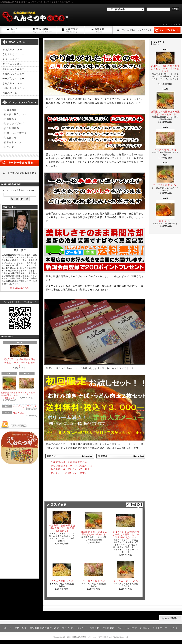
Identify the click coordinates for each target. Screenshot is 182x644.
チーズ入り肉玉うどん (25, 406)
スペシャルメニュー (13, 59)
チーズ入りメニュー (13, 79)
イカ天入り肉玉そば (62, 571)
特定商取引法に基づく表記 (44, 628)
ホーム (14, 30)
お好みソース (10, 93)
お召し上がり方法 (17, 133)
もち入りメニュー (12, 83)
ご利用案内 (13, 128)
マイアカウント (145, 30)
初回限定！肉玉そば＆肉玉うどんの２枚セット (9, 387)
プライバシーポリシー (74, 628)
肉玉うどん (19, 413)
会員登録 (131, 30)
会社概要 (12, 110)
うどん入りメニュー (13, 54)
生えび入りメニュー (13, 69)
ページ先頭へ (170, 618)
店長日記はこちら (20, 288)
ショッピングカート (167, 30)
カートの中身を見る (20, 163)
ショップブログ (71, 30)
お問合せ (99, 30)
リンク (10, 147)
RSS (13, 426)
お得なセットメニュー (15, 88)
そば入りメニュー (12, 50)
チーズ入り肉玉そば (27, 386)
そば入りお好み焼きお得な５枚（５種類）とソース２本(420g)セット (126, 525)
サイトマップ (14, 142)
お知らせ (12, 138)
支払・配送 (21, 628)
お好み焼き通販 (79, 637)
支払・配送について (42, 30)
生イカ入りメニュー (13, 64)
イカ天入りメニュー (13, 74)
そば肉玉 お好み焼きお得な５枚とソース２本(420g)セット (20, 356)
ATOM (22, 426)
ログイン (121, 30)
